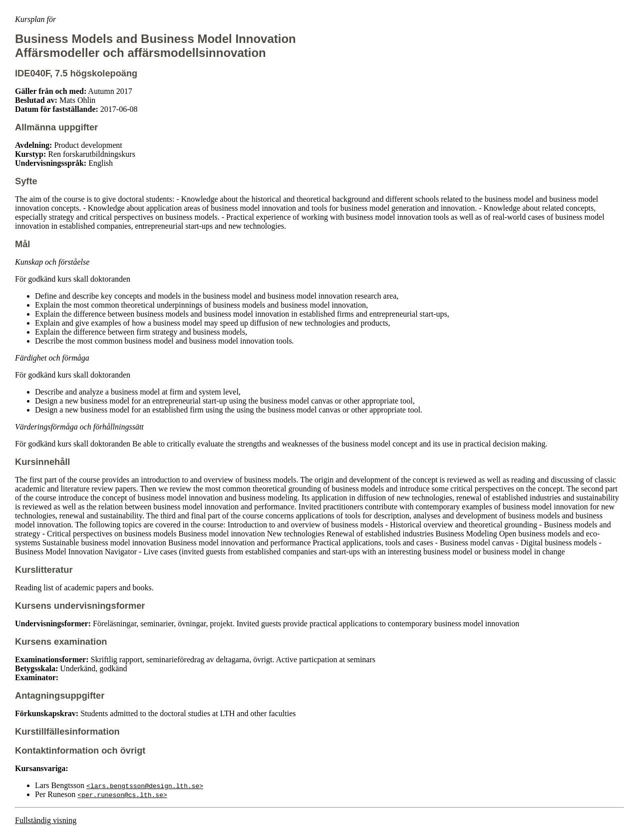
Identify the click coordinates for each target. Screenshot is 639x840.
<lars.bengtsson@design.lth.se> (145, 786)
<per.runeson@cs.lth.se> (122, 795)
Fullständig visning (46, 820)
